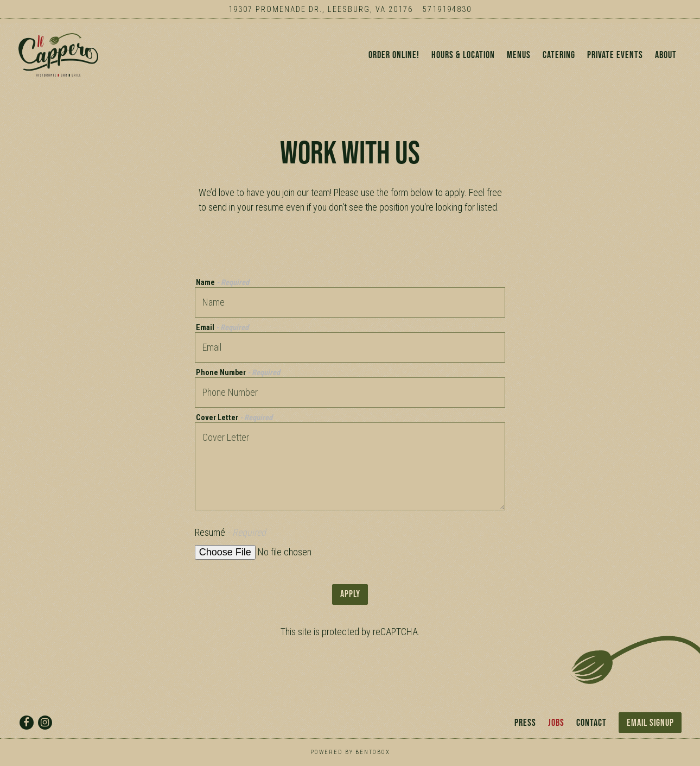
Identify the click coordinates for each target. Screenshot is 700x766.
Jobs (556, 723)
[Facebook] (27, 723)
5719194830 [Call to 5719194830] (447, 10)
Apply (350, 605)
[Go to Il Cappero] (321, 10)
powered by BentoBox (350, 752)
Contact (591, 723)
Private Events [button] (615, 60)
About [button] (666, 60)
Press (525, 723)
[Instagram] (45, 723)
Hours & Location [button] (463, 60)
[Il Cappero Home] (69, 60)
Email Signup (650, 723)
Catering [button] (559, 60)
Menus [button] (519, 60)
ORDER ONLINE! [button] (394, 60)
